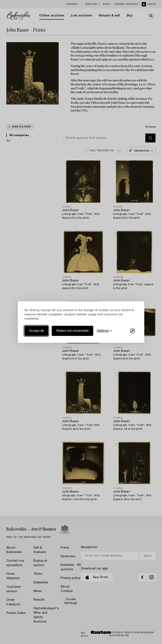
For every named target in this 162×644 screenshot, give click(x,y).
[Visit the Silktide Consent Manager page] (132, 331)
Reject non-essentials (72, 331)
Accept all (36, 331)
